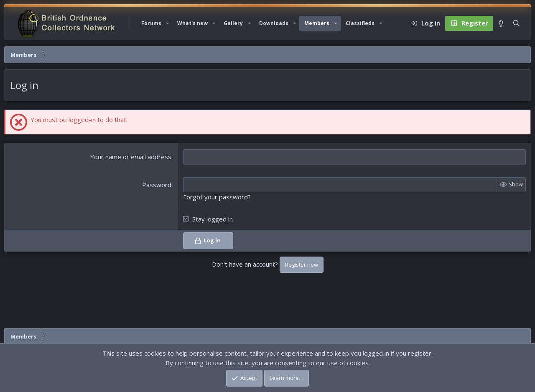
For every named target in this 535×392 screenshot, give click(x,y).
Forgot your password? (217, 197)
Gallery (233, 23)
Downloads (274, 23)
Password (157, 185)
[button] (168, 23)
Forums (151, 23)
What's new (192, 23)
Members (317, 23)
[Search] (516, 23)
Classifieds (360, 23)
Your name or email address (131, 157)
